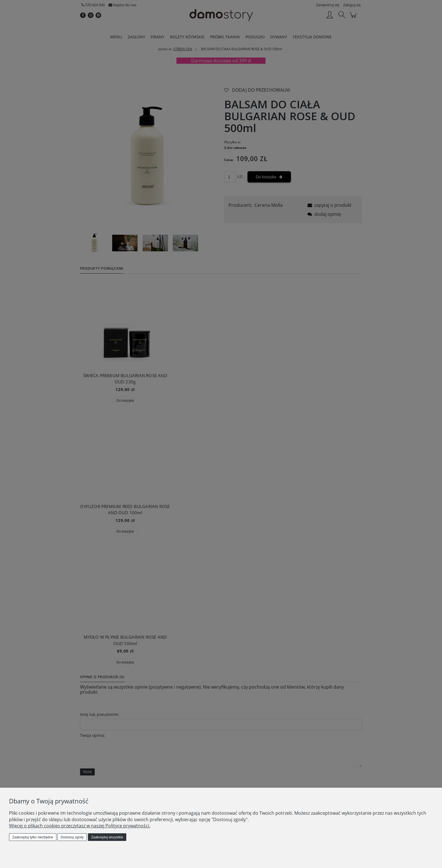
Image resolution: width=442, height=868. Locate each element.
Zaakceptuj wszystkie (107, 837)
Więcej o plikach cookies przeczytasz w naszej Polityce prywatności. (80, 826)
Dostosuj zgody (72, 837)
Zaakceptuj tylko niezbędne (33, 837)
